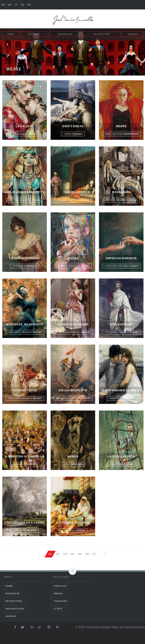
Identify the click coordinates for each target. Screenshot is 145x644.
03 (65, 554)
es (3, 5)
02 (57, 554)
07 (94, 554)
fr (29, 5)
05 (80, 554)
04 (72, 554)
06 (87, 554)
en (10, 5)
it (16, 5)
